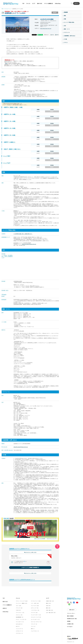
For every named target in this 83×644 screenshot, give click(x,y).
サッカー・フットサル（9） (21, 620)
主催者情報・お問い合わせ (70, 36)
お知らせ (5, 609)
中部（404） (48, 606)
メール (52, 35)
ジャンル (28, 3)
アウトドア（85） (19, 608)
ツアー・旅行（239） (35, 604)
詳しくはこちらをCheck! (40, 539)
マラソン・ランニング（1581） (22, 601)
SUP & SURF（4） (19, 624)
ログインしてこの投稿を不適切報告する (30, 568)
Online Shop (58, 3)
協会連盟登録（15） (20, 617)
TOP (23, 3)
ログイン (76, 3)
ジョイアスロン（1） (35, 631)
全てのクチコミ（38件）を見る (30, 553)
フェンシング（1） (20, 629)
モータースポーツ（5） (35, 620)
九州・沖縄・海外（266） (51, 613)
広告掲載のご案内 (70, 624)
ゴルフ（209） (19, 606)
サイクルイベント (8, 9)
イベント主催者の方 (48, 3)
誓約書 (6, 63)
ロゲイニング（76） (35, 608)
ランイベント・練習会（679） (22, 604)
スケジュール (67, 32)
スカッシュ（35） (19, 615)
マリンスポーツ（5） (20, 622)
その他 (65, 39)
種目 (65, 16)
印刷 (57, 35)
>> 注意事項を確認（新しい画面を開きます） (23, 234)
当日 (65, 26)
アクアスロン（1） (20, 634)
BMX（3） (18, 627)
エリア (34, 3)
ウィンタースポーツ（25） (36, 615)
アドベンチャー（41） (20, 613)
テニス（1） (33, 627)
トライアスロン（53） (35, 611)
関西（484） (48, 608)
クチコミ (66, 42)
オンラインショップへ (52, 539)
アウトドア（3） (34, 624)
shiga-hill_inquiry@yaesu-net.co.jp (29, 244)
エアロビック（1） (20, 631)
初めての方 (40, 3)
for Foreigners (70, 627)
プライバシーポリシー (71, 614)
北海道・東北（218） (50, 601)
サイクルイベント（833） (36, 601)
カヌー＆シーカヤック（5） (36, 622)
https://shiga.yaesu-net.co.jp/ (46, 29)
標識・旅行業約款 (70, 616)
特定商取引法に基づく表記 (72, 619)
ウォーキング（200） (35, 606)
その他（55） (19, 611)
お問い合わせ (72, 610)
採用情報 (69, 622)
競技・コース (67, 29)
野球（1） (33, 629)
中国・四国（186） (50, 611)
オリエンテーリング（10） (36, 617)
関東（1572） (49, 604)
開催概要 (66, 12)
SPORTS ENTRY (11, 3)
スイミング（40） (34, 613)
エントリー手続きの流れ (69, 22)
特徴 (65, 19)
